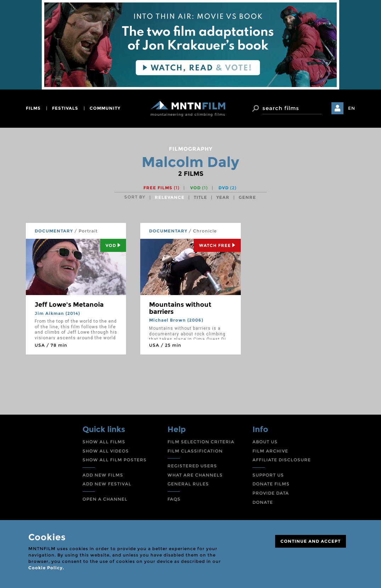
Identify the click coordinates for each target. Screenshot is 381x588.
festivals (65, 108)
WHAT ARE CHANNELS (195, 475)
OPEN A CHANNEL (105, 499)
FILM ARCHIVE (270, 451)
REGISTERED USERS (192, 466)
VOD (199, 188)
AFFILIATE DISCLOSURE (282, 460)
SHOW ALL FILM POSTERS (115, 460)
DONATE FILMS (271, 484)
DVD (228, 188)
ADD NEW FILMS (103, 475)
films (33, 108)
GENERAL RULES (188, 484)
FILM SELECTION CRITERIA (201, 442)
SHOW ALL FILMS (104, 442)
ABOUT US (265, 442)
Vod (113, 245)
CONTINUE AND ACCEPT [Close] (311, 541)
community (105, 108)
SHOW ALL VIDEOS (106, 451)
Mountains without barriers (180, 308)
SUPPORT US (268, 475)
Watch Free (217, 245)
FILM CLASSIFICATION (195, 451)
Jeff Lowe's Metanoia (69, 305)
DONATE (263, 502)
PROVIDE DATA (271, 493)
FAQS (174, 499)
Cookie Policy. (46, 568)
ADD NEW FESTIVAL (107, 484)
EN (352, 108)
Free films (161, 188)
